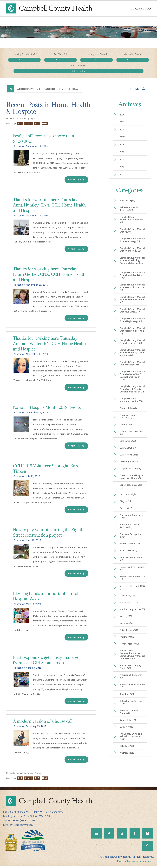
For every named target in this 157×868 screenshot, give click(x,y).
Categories (50, 79)
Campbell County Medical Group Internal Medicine (132, 299)
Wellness (127, 780)
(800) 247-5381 (28, 822)
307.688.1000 (141, 9)
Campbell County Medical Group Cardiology (129, 246)
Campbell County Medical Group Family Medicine (131, 274)
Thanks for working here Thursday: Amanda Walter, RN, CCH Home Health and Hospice (50, 336)
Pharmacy (127, 662)
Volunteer (127, 773)
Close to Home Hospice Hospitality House (132, 496)
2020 (122, 105)
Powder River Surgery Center (131, 692)
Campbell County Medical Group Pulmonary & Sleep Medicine (129, 362)
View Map (57, 814)
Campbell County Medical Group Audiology (129, 234)
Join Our (78, 60)
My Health (107, 60)
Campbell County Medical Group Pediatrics (129, 348)
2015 (122, 143)
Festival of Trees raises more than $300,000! (44, 129)
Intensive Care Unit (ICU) (130, 608)
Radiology (127, 720)
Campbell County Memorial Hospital (132, 417)
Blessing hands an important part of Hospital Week (47, 590)
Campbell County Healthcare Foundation (132, 212)
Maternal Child (129, 624)
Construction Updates (131, 505)
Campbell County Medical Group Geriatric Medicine (132, 286)
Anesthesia (128, 192)
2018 (122, 120)
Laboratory (128, 617)
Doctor (126, 528)
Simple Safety (128, 747)
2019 (122, 113)
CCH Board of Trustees (132, 451)
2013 (122, 158)
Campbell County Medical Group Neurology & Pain (131, 336)
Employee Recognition (131, 555)
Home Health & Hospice (132, 589)
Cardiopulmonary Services (129, 434)
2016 (122, 136)
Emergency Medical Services (130, 546)
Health (136, 60)
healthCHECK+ (129, 571)
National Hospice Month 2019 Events (48, 400)
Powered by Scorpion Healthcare (135, 863)
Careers (126, 442)
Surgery (126, 754)
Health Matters (130, 564)
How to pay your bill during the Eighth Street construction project (49, 526)
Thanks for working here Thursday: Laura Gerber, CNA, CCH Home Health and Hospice (50, 266)
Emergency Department (132, 536)
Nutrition (127, 648)
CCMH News (129, 473)
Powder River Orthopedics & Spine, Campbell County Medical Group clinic (132, 680)
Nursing (127, 641)
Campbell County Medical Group (130, 223)
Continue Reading (76, 170)
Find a (21, 60)
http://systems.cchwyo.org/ (18, 827)
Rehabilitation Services (132, 728)
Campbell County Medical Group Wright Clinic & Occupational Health (131, 405)
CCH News (128, 459)
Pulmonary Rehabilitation (129, 712)
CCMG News (128, 466)
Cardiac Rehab (129, 426)
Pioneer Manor (129, 669)
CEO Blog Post (129, 480)
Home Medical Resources (127, 599)
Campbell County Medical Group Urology (132, 376)
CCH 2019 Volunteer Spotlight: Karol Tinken (48, 461)
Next (45, 114)
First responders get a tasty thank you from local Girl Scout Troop (48, 654)
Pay (50, 60)
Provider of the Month (131, 702)
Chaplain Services (131, 487)
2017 (122, 128)
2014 (122, 151)
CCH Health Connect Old (28, 79)
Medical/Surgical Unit (131, 632)
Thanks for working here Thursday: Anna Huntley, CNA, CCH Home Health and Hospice (51, 196)
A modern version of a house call (44, 715)
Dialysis (126, 521)
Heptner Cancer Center (132, 579)
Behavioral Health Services (129, 201)
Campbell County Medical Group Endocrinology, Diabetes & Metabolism (132, 260)
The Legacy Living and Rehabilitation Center (131, 763)
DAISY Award (128, 514)
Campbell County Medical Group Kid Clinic (132, 311)
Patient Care (129, 655)
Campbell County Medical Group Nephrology (129, 324)
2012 (122, 166)
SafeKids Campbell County (129, 738)
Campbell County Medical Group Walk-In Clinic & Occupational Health (132, 390)
